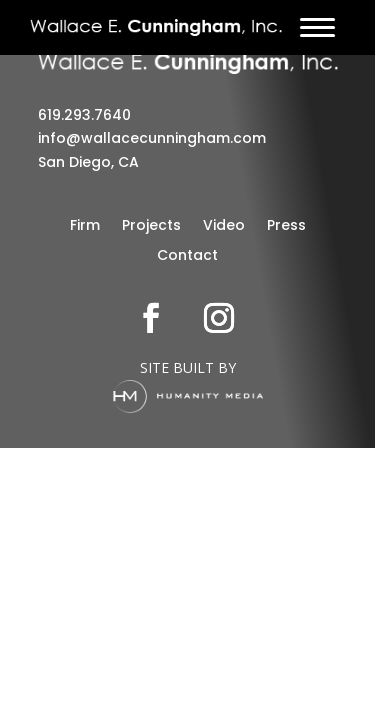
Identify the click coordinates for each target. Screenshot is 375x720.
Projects (151, 226)
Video (224, 226)
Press (286, 226)
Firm (85, 226)
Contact (187, 256)
